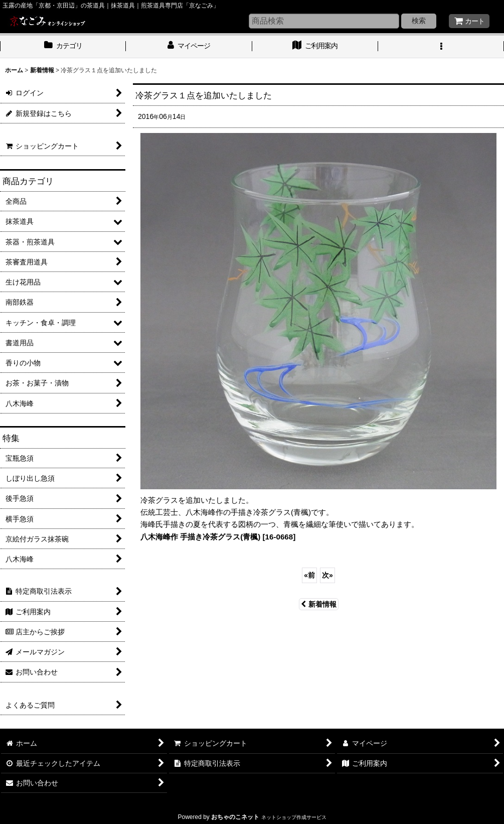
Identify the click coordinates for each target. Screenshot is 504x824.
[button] (441, 47)
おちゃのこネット (235, 817)
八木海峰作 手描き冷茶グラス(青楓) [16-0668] (218, 537)
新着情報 (319, 604)
